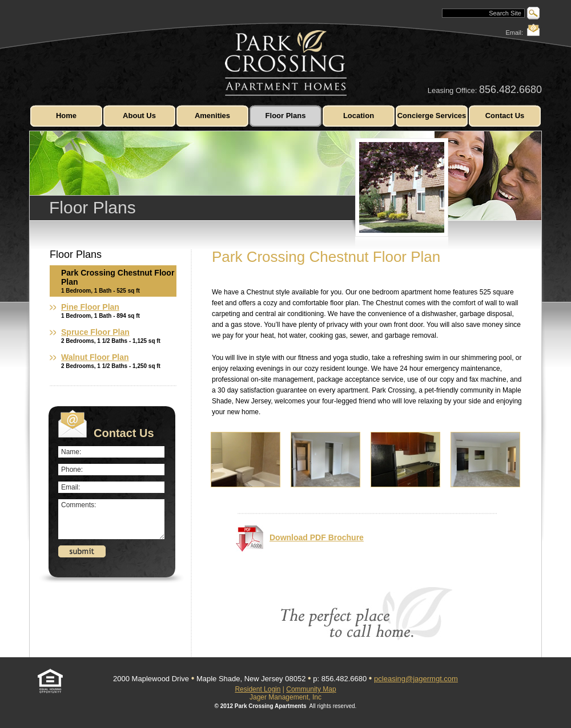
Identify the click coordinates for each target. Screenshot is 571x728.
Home (66, 116)
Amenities (212, 116)
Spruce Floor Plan (95, 332)
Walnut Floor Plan (95, 357)
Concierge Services (432, 116)
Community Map (311, 689)
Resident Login (258, 689)
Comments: (111, 519)
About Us (139, 116)
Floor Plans (286, 116)
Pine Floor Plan (90, 307)
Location (359, 116)
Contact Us (505, 116)
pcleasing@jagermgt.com (416, 679)
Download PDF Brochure (300, 539)
